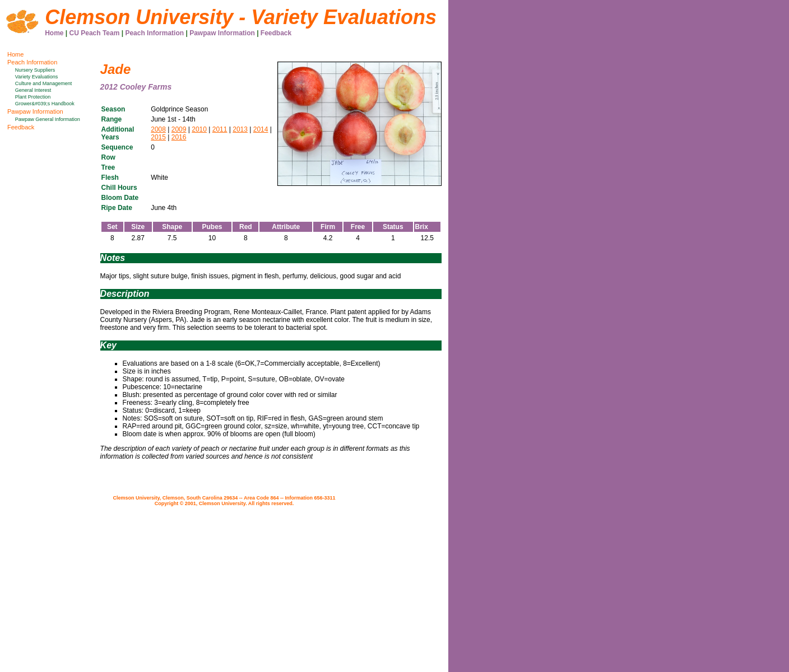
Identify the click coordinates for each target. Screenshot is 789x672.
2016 (179, 137)
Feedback (276, 33)
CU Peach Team (95, 33)
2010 (199, 129)
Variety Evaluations (36, 77)
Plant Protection (33, 97)
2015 (158, 137)
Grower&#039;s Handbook (45, 104)
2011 (220, 129)
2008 (158, 129)
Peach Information (154, 33)
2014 (261, 129)
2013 (240, 129)
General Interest (33, 90)
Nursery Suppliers (35, 70)
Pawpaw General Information (48, 119)
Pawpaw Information (222, 33)
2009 (179, 129)
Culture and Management (44, 83)
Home (54, 33)
